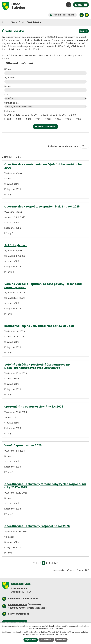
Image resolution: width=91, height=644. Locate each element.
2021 (28, 119)
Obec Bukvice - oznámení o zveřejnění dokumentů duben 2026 (44, 166)
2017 (64, 115)
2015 (46, 115)
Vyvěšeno (9, 78)
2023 (48, 119)
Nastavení (61, 640)
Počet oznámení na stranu (63, 146)
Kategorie (9, 111)
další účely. (58, 629)
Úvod (5, 22)
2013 (27, 115)
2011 (9, 115)
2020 (19, 119)
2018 (73, 115)
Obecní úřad (17, 22)
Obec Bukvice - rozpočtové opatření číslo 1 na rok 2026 (42, 207)
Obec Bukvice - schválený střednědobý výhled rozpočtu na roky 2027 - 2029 (45, 486)
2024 (58, 119)
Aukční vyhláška (16, 245)
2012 (18, 115)
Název (8, 69)
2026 (78, 119)
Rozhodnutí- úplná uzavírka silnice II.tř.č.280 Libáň (39, 326)
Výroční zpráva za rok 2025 (23, 445)
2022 (38, 119)
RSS (84, 31)
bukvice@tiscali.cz (19, 614)
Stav (7, 95)
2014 (36, 115)
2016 (55, 115)
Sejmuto (9, 86)
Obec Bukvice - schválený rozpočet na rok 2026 (37, 526)
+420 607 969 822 (18, 605)
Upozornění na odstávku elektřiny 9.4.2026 (34, 407)
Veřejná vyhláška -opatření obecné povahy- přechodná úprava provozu (43, 286)
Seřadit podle (11, 103)
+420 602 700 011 (17, 608)
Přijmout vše (31, 640)
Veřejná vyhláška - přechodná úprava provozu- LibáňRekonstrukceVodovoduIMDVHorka (37, 366)
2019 (9, 119)
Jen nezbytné (46, 640)
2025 (68, 119)
